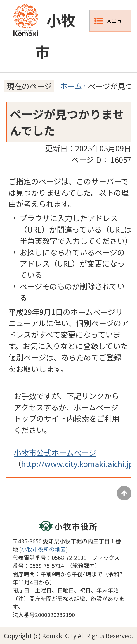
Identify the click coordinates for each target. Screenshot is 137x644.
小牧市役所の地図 (44, 549)
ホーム (71, 86)
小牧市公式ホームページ (55, 452)
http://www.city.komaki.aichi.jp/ (79, 464)
